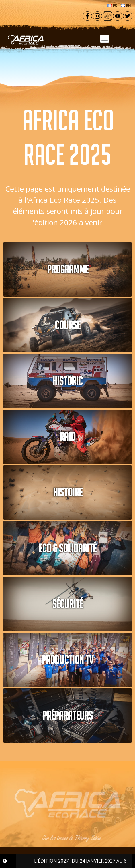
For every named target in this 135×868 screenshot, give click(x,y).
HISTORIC (67, 381)
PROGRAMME (68, 269)
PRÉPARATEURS (67, 716)
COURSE (67, 325)
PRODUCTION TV (67, 660)
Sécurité (68, 604)
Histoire (68, 492)
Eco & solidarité (67, 548)
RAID (67, 437)
